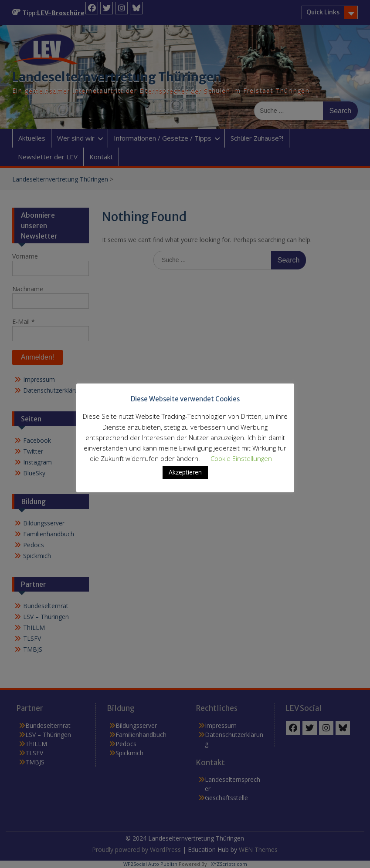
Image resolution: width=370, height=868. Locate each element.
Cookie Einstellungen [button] (241, 458)
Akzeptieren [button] (185, 472)
